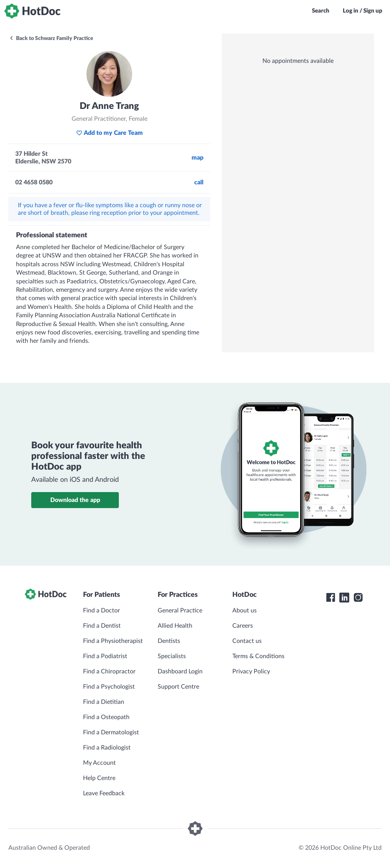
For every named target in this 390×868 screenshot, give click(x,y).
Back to (51, 38)
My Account (99, 763)
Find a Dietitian (104, 702)
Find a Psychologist (109, 687)
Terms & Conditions (258, 656)
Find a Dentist (102, 626)
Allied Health (175, 626)
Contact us (247, 641)
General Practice (180, 611)
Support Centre (178, 687)
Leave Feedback (104, 793)
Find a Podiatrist (105, 656)
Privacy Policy (251, 671)
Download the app (75, 500)
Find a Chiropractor (109, 671)
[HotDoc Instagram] (358, 598)
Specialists (172, 656)
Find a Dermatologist (111, 732)
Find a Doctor (101, 611)
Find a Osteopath (106, 717)
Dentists (169, 641)
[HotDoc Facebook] (331, 598)
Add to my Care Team (109, 133)
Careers (243, 626)
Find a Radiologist (107, 748)
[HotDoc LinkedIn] (344, 598)
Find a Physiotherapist (113, 641)
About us (245, 611)
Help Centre (99, 778)
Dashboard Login (180, 671)
